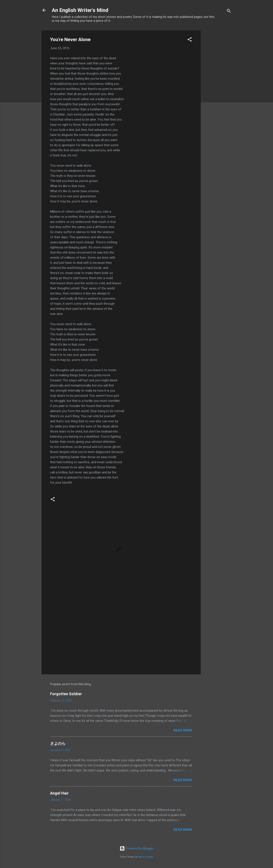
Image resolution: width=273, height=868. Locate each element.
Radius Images (146, 857)
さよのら (58, 743)
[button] (190, 40)
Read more (183, 730)
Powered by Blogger (137, 848)
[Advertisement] (218, 94)
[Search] (229, 12)
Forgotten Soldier (66, 694)
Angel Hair (59, 793)
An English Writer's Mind (80, 10)
